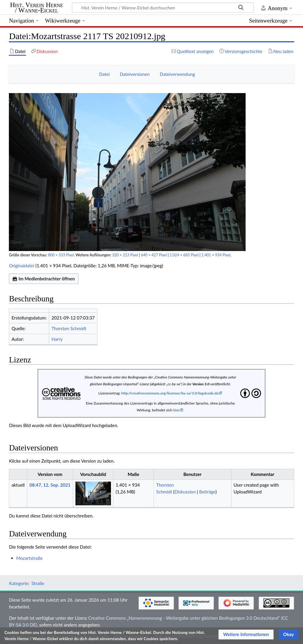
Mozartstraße (30, 558)
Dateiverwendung (177, 74)
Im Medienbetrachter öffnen (43, 279)
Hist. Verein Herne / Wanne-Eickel (37, 8)
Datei (104, 74)
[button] (246, 635)
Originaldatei (21, 266)
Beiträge (207, 492)
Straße (38, 583)
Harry (57, 339)
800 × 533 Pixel (61, 255)
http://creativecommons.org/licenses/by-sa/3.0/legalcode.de (170, 393)
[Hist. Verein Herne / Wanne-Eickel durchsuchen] (163, 7)
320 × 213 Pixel (125, 255)
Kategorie (18, 583)
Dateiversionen (135, 74)
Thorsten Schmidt (69, 328)
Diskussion (185, 492)
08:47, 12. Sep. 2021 (50, 485)
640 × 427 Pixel (154, 255)
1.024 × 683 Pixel (184, 255)
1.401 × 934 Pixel (216, 255)
